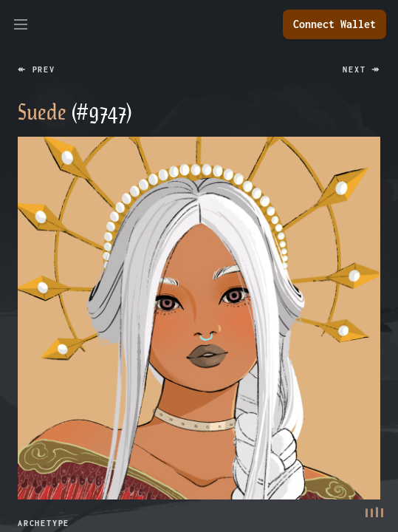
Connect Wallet (334, 24)
